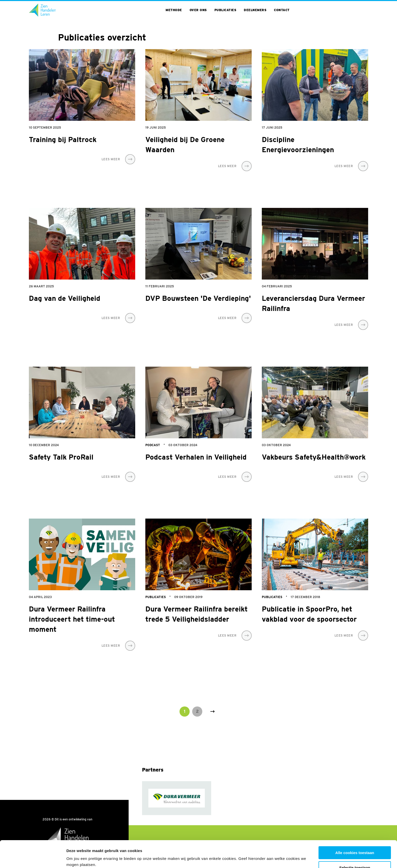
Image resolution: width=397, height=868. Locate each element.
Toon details (273, 854)
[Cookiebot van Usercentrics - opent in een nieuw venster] (33, 858)
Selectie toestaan (355, 841)
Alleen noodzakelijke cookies (355, 855)
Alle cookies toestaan (355, 826)
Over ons (198, 10)
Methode (174, 10)
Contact (282, 10)
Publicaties (225, 10)
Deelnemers (255, 10)
